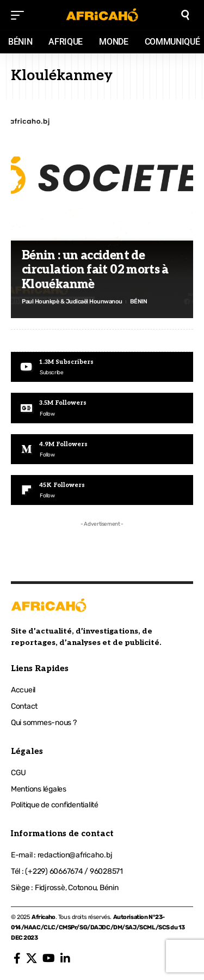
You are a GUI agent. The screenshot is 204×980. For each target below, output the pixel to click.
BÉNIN (139, 302)
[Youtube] (102, 367)
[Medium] (102, 449)
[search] (185, 15)
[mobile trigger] (20, 15)
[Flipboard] (102, 490)
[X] (32, 958)
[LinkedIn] (65, 958)
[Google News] (102, 408)
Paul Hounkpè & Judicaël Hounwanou (72, 302)
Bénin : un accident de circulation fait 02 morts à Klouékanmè (95, 270)
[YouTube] (49, 958)
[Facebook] (17, 958)
